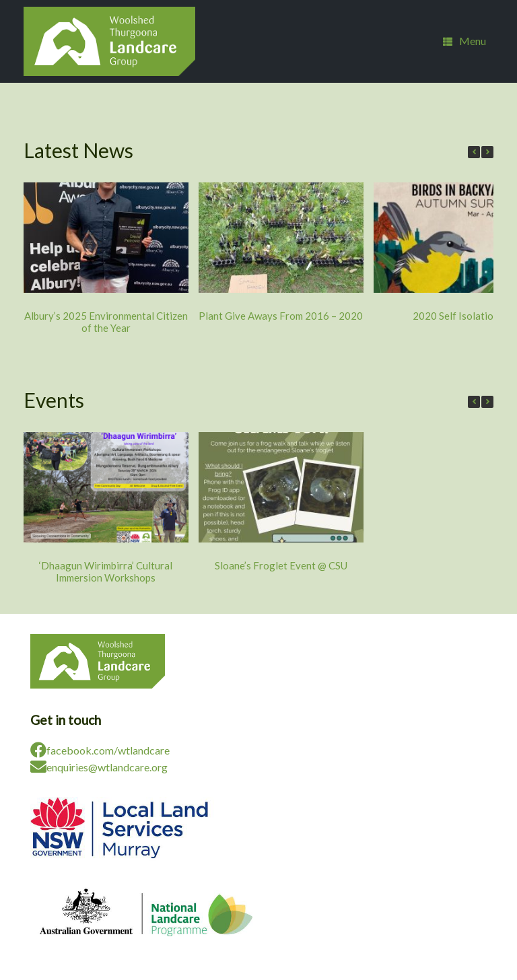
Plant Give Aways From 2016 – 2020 (281, 316)
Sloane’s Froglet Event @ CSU (281, 565)
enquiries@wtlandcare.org (99, 767)
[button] (487, 152)
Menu (464, 41)
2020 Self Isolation (456, 316)
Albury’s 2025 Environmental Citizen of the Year (106, 322)
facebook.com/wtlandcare (100, 750)
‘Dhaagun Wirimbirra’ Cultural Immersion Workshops (106, 571)
